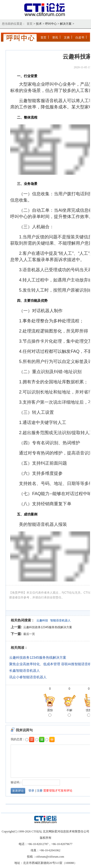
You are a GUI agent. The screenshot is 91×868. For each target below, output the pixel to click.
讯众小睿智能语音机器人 (28, 677)
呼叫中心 (51, 24)
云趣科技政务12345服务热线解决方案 (48, 627)
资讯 (55, 38)
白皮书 (80, 38)
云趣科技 (42, 620)
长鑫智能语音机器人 (25, 671)
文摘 (67, 38)
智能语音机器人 (60, 620)
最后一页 (29, 634)
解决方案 (66, 24)
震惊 (50, 713)
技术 (39, 24)
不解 (69, 713)
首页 (43, 38)
